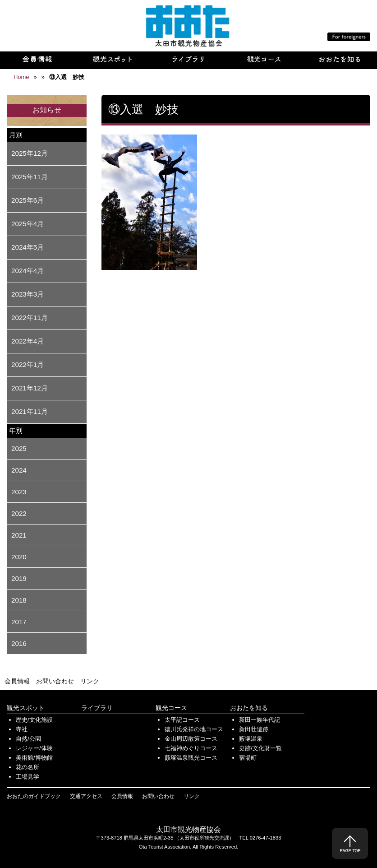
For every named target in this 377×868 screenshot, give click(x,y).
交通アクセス (86, 796)
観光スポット (26, 708)
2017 (19, 622)
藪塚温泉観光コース (191, 758)
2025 (19, 448)
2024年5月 (28, 247)
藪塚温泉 (251, 739)
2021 (19, 535)
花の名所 (28, 767)
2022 (19, 513)
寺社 (22, 729)
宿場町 (248, 758)
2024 (19, 470)
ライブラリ (97, 708)
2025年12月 (30, 153)
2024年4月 (28, 271)
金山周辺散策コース (191, 739)
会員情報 (17, 681)
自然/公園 (28, 739)
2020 (19, 557)
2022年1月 (28, 364)
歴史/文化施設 (34, 720)
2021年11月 (30, 411)
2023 (19, 492)
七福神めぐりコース (191, 748)
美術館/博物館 (34, 758)
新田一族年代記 (260, 720)
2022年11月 (30, 318)
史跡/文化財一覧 (260, 748)
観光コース (171, 708)
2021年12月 (30, 388)
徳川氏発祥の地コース (194, 729)
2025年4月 (28, 224)
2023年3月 (28, 294)
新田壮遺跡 (254, 729)
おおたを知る (249, 708)
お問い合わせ (55, 681)
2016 (19, 643)
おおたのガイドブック (34, 796)
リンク (90, 681)
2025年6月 (28, 200)
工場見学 (28, 777)
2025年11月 (30, 177)
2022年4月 (28, 341)
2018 (19, 600)
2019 (19, 578)
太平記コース (182, 720)
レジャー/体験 (34, 748)
